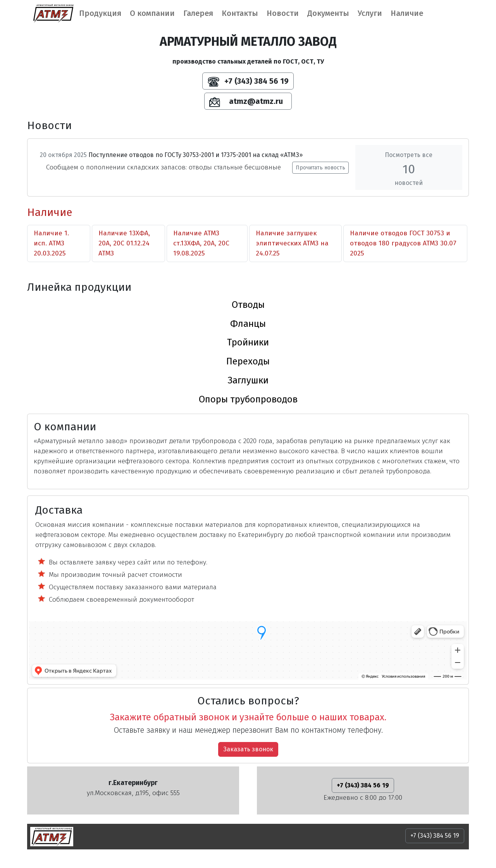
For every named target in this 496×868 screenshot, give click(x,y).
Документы (328, 13)
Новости (283, 13)
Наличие (407, 13)
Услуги (370, 13)
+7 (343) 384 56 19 (248, 82)
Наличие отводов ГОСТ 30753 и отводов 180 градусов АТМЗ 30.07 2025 (403, 243)
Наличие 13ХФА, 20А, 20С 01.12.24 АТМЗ (124, 243)
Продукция (100, 13)
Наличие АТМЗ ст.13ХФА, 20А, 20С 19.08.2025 (201, 243)
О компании (152, 13)
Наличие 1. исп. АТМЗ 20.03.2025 (51, 243)
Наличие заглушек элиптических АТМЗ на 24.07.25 (292, 243)
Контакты (240, 13)
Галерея (198, 13)
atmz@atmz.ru (248, 102)
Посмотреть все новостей (409, 169)
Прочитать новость (320, 168)
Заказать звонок (248, 749)
